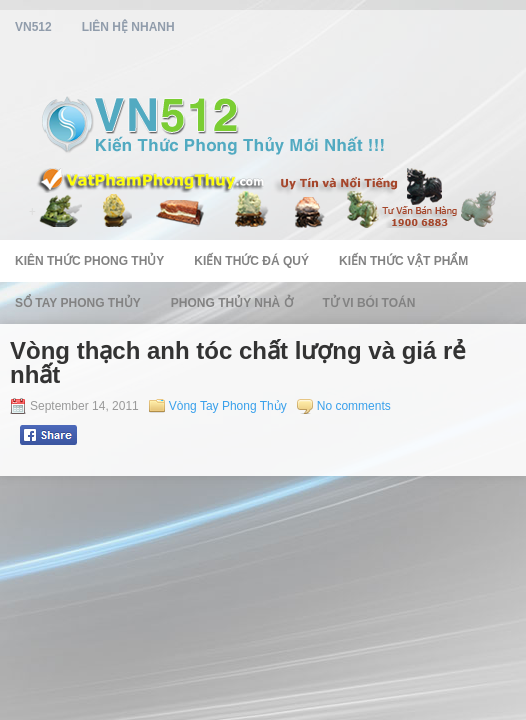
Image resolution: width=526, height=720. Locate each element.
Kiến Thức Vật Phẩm (403, 261)
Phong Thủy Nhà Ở (232, 303)
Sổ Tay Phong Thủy (78, 303)
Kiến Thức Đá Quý (251, 261)
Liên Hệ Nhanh (128, 27)
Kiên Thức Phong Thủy (89, 261)
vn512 (33, 27)
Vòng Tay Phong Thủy (228, 406)
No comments (354, 406)
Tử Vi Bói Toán (369, 303)
